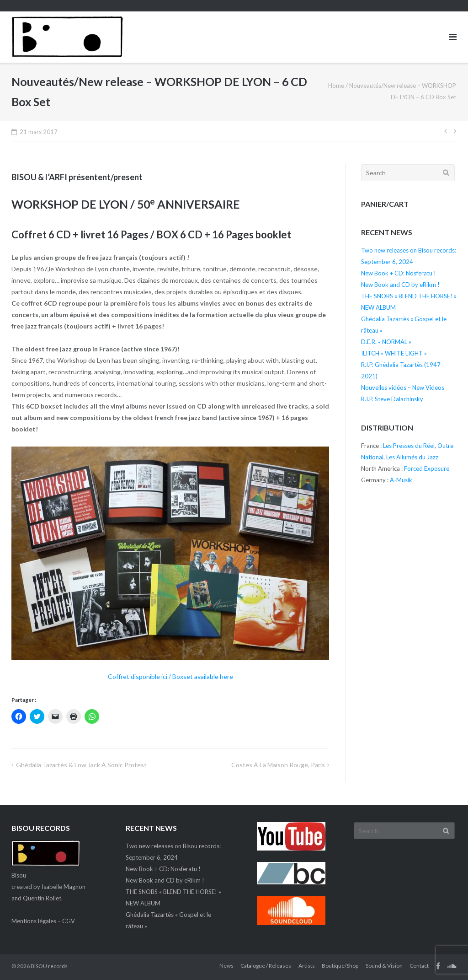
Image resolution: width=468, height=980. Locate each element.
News (226, 966)
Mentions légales (34, 921)
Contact (419, 966)
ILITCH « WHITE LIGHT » (394, 353)
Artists (307, 966)
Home (336, 86)
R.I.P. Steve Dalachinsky (392, 399)
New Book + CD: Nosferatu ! (399, 273)
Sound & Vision (384, 966)
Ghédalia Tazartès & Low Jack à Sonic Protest (81, 765)
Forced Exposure (427, 468)
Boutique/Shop (340, 966)
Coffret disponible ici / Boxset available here (170, 676)
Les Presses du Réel (409, 446)
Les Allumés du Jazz (412, 457)
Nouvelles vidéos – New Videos (403, 388)
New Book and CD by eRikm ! (400, 285)
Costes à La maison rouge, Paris (278, 765)
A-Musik (401, 480)
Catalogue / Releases (266, 966)
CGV (69, 921)
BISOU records (49, 966)
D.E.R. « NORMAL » (386, 342)
